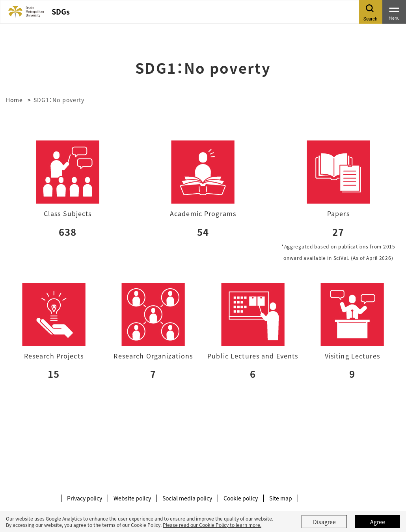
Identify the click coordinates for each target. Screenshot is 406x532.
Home (14, 100)
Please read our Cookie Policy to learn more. (212, 525)
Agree (378, 522)
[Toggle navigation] (394, 12)
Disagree (324, 522)
